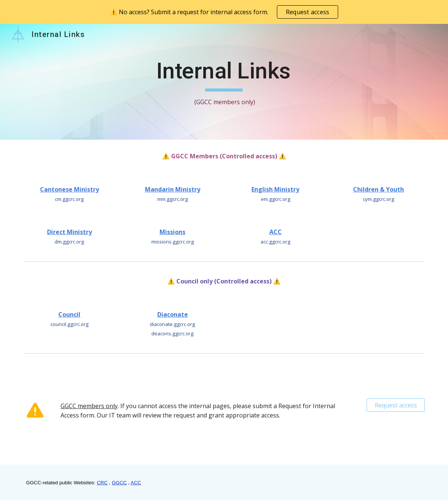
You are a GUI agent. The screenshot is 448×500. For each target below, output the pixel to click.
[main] (224, 82)
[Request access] (396, 405)
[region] (224, 12)
